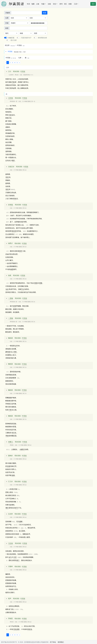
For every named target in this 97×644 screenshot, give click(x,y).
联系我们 (61, 642)
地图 (33, 4)
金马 (10, 557)
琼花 (7, 177)
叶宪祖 (21, 45)
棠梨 (15, 306)
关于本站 (53, 642)
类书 (61, 4)
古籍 (49, 4)
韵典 (70, 4)
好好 (22, 528)
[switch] (6, 38)
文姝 (10, 115)
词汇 (66, 4)
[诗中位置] (19, 18)
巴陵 (13, 82)
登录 (93, 4)
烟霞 (12, 269)
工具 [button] (75, 4)
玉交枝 (11, 543)
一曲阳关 (22, 449)
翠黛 (7, 436)
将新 (9, 352)
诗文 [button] (55, 4)
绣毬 (11, 205)
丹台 (23, 289)
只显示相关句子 (26, 38)
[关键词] (27, 13)
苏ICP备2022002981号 (9, 642)
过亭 (16, 346)
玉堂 (15, 557)
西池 (15, 199)
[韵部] (40, 33)
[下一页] (19, 63)
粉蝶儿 (11, 442)
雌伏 (7, 508)
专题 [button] (43, 4)
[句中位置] (38, 18)
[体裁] (26, 33)
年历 (28, 4)
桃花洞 (14, 231)
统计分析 (14, 40)
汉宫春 (11, 98)
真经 (21, 251)
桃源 (36, 283)
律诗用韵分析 (42, 38)
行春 (10, 410)
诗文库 (10, 45)
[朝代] (11, 33)
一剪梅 (11, 298)
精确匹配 (11, 38)
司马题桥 (19, 521)
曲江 (18, 560)
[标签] (28, 28)
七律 (20, 58)
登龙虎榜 (16, 629)
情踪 (13, 161)
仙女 (7, 289)
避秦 (41, 283)
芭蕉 (15, 352)
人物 (38, 4)
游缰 (13, 475)
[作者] (38, 23)
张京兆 (14, 433)
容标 (15, 424)
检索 (45, 13)
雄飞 (17, 508)
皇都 (9, 466)
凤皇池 (30, 629)
